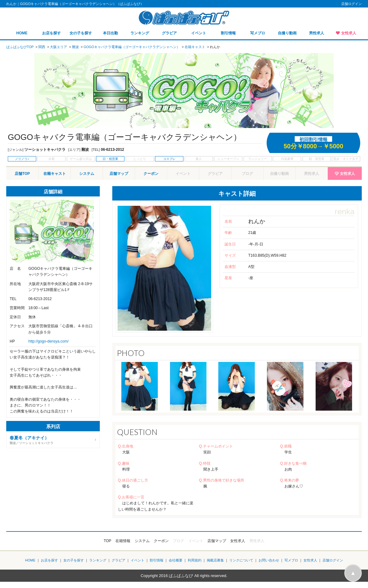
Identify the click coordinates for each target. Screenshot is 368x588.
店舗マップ (119, 174)
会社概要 (176, 560)
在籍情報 (123, 541)
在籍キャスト (55, 174)
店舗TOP (22, 174)
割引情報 (228, 33)
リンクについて (241, 560)
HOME (22, 33)
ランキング (140, 33)
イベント (199, 33)
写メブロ (258, 33)
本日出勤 (110, 33)
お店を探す (51, 33)
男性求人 (317, 33)
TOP (107, 541)
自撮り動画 (287, 33)
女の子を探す (81, 33)
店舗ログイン (351, 4)
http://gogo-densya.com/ (48, 341)
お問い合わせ (269, 560)
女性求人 (349, 33)
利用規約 (195, 560)
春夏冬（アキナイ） (29, 438)
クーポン (151, 174)
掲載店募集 (215, 560)
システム (87, 174)
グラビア (169, 33)
